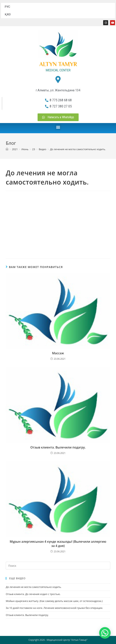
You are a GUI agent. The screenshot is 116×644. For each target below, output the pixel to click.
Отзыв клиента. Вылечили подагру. (58, 447)
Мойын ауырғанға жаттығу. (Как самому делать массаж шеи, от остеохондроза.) (54, 601)
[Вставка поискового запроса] (58, 566)
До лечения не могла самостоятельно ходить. (78, 149)
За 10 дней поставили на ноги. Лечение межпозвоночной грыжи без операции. (54, 608)
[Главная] (7, 149)
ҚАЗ (8, 14)
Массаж (58, 353)
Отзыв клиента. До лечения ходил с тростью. (33, 594)
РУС (7, 7)
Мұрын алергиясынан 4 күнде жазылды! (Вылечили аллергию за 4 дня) (58, 544)
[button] (58, 127)
